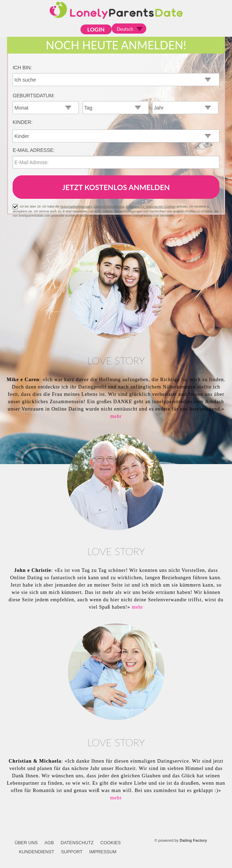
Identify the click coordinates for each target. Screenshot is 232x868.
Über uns (26, 843)
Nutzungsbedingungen (76, 206)
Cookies (111, 843)
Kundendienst (37, 852)
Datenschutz (77, 843)
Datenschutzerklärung (109, 206)
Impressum (103, 852)
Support (72, 852)
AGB (49, 843)
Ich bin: (22, 68)
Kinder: (23, 122)
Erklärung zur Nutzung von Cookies (151, 206)
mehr (116, 416)
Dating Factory (193, 840)
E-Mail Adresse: (34, 150)
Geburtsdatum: (34, 96)
